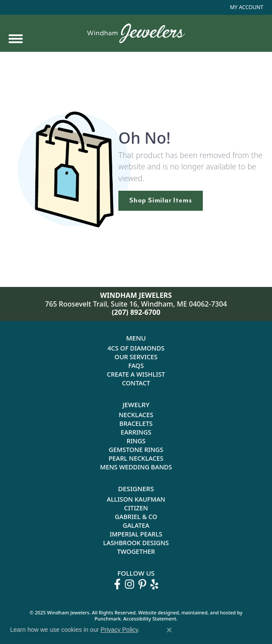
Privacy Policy (119, 630)
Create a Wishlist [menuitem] (136, 374)
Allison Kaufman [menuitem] (136, 499)
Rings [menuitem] (136, 441)
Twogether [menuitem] (136, 551)
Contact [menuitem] (136, 383)
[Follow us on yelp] (154, 584)
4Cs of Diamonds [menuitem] (136, 348)
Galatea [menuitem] (136, 525)
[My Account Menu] (247, 7)
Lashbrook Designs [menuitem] (136, 543)
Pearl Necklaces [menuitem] (136, 458)
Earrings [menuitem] (136, 432)
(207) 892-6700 (136, 312)
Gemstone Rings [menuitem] (136, 450)
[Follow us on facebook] (117, 584)
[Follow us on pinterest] (142, 584)
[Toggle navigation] (16, 39)
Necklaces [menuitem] (136, 415)
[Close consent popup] (169, 630)
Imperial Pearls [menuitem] (136, 534)
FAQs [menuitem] (136, 366)
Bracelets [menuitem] (136, 423)
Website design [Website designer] (156, 612)
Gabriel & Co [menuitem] (136, 517)
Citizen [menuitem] (136, 508)
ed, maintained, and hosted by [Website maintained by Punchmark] (208, 612)
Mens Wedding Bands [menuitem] (136, 467)
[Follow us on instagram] (129, 584)
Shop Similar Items (161, 200)
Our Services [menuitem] (136, 357)
